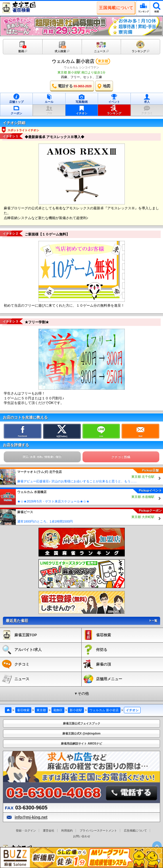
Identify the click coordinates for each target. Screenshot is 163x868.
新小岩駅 (76, 710)
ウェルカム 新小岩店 (73, 61)
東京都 (41, 710)
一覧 (153, 621)
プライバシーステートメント (98, 831)
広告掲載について (135, 831)
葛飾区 (58, 710)
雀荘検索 (23, 710)
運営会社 (49, 831)
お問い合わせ (82, 836)
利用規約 (67, 831)
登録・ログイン (26, 831)
